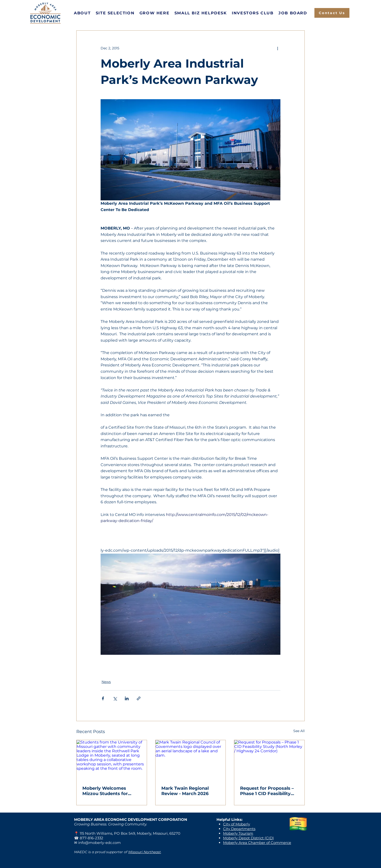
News (106, 682)
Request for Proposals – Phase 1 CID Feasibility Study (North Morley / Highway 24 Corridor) (267, 791)
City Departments (239, 829)
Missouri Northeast (145, 852)
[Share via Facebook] (103, 698)
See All (299, 731)
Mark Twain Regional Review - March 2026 (185, 791)
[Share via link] (139, 698)
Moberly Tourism (238, 833)
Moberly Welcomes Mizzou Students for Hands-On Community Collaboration (108, 791)
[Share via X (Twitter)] (115, 698)
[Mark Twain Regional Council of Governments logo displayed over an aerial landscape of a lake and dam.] (191, 760)
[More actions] (277, 48)
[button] (82, 13)
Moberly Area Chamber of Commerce (257, 843)
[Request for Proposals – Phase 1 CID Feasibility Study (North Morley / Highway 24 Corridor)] (269, 760)
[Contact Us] (332, 13)
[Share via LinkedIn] (127, 698)
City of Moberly (237, 824)
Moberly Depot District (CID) (248, 838)
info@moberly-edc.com (100, 843)
